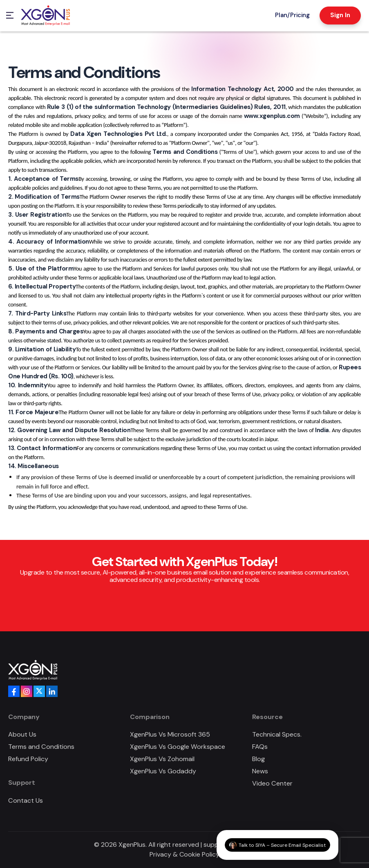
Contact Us (26, 800)
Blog (258, 759)
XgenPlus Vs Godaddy (163, 771)
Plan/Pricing (292, 15)
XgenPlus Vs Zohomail (162, 759)
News (260, 771)
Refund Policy (28, 759)
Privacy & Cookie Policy (184, 854)
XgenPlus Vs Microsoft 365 (170, 734)
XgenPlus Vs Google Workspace (178, 747)
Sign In (340, 15)
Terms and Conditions (41, 747)
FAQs (260, 747)
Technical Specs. (277, 734)
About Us (22, 734)
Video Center (272, 783)
